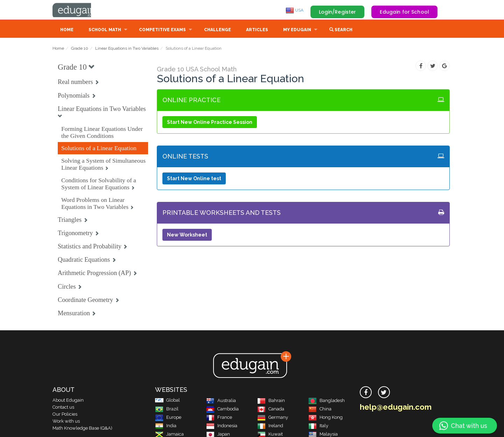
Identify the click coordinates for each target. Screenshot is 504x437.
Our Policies (65, 415)
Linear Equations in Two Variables (127, 49)
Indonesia (222, 426)
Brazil (167, 410)
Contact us (63, 408)
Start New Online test (194, 179)
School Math (105, 30)
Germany (273, 418)
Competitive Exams (162, 30)
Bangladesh (327, 401)
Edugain (79, 10)
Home (67, 30)
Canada (271, 410)
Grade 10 (80, 49)
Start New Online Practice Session (210, 123)
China (320, 410)
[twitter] (384, 393)
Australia (221, 401)
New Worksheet (187, 235)
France (219, 418)
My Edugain (297, 30)
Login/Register (338, 12)
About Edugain (68, 401)
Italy (318, 426)
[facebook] (366, 393)
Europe (168, 418)
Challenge (218, 30)
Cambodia (222, 410)
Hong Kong (325, 418)
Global (167, 401)
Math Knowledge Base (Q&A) (82, 429)
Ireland (270, 426)
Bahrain (271, 401)
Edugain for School (404, 12)
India (166, 426)
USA (295, 10)
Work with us (66, 422)
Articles (257, 30)
